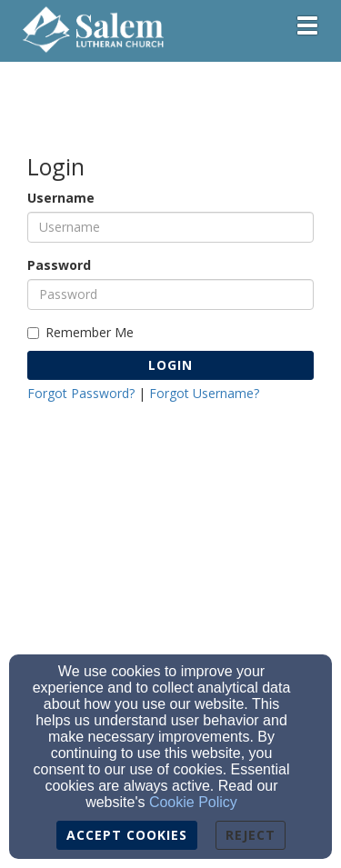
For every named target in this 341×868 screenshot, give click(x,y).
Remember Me (80, 332)
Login (170, 365)
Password (59, 265)
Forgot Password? (81, 393)
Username (61, 198)
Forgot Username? (204, 393)
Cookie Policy (193, 802)
